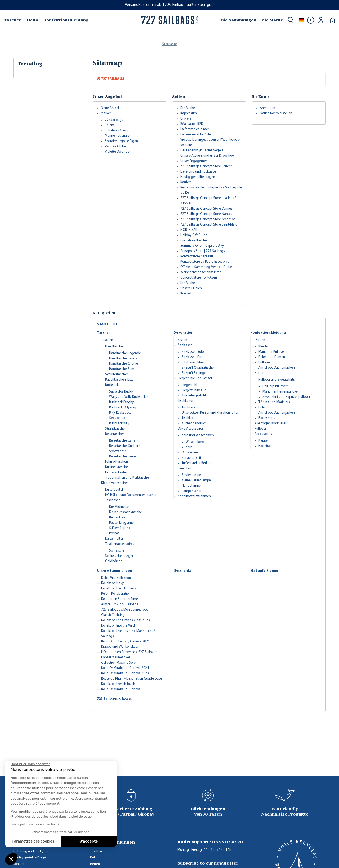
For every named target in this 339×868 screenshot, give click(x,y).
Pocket (114, 533)
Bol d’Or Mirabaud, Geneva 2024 (125, 668)
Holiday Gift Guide (194, 235)
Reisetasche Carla (122, 441)
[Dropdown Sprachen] (301, 20)
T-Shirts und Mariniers (274, 402)
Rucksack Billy (119, 423)
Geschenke (183, 571)
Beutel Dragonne (121, 523)
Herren (259, 373)
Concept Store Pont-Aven (199, 278)
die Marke (272, 20)
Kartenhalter (114, 539)
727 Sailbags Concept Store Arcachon (208, 219)
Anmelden (267, 108)
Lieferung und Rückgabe (198, 172)
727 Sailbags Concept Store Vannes (206, 209)
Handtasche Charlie (124, 364)
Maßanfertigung (264, 571)
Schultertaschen (117, 374)
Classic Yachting (113, 615)
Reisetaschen (115, 434)
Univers (186, 119)
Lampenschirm (193, 491)
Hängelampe (191, 486)
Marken (106, 113)
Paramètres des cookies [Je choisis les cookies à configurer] (33, 841)
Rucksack (112, 385)
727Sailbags (114, 120)
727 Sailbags (111, 79)
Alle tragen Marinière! (270, 423)
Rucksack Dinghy (121, 402)
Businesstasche (117, 467)
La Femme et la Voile (196, 135)
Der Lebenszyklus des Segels (202, 150)
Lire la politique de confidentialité (35, 824)
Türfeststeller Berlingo (198, 463)
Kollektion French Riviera (119, 589)
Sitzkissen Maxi (193, 362)
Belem (110, 125)
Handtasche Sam (122, 369)
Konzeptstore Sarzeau (197, 256)
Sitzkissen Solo (193, 352)
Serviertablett (191, 458)
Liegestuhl (189, 385)
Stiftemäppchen (121, 528)
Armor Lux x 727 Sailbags (120, 604)
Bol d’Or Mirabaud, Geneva (121, 689)
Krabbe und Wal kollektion (120, 647)
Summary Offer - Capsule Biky (202, 246)
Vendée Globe (115, 146)
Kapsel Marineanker (116, 657)
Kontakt (186, 294)
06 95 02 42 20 (228, 842)
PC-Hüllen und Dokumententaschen (131, 495)
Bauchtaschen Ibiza (119, 380)
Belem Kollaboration (116, 594)
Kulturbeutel (114, 490)
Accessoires (263, 434)
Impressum (189, 113)
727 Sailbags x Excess (114, 699)
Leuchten (184, 468)
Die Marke (188, 108)
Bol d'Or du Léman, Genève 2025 (125, 642)
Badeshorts (267, 418)
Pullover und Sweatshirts (277, 380)
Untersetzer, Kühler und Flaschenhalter (210, 413)
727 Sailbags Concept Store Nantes (206, 214)
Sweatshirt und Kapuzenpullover (286, 397)
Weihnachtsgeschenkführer (200, 272)
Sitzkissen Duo (192, 357)
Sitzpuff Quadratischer (198, 368)
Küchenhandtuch (194, 423)
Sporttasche (118, 451)
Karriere (186, 182)
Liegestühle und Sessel (195, 378)
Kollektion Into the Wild (118, 626)
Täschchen (113, 500)
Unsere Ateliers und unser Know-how (208, 156)
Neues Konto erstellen (276, 113)
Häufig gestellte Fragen (198, 177)
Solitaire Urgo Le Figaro (122, 141)
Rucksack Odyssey (123, 407)
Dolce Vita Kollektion (116, 578)
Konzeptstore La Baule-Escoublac (205, 262)
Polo (262, 407)
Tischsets (188, 407)
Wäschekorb (195, 442)
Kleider (264, 347)
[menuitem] (13, 20)
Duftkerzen (190, 453)
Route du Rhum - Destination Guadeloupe (132, 679)
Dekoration (183, 333)
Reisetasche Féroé (122, 457)
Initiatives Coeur (117, 131)
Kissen (182, 340)
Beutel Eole (117, 517)
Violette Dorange (117, 152)
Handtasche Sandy (123, 358)
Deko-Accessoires (191, 429)
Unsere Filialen (191, 288)
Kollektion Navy (112, 583)
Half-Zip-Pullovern (276, 386)
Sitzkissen (185, 345)
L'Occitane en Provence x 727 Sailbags (129, 652)
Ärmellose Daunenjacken (277, 368)
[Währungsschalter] (311, 20)
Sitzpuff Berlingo (194, 373)
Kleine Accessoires (115, 483)
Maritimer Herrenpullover (281, 392)
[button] (11, 859)
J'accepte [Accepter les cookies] (89, 841)
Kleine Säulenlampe (196, 480)
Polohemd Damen (272, 357)
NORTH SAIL (189, 230)
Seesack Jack (119, 418)
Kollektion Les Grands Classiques (126, 620)
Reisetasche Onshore (125, 446)
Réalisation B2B (192, 124)
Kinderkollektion (117, 472)
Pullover (264, 362)
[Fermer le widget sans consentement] (30, 764)
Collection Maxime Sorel (119, 663)
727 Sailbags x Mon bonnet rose (125, 610)
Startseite (108, 324)
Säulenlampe (191, 475)
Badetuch (266, 446)
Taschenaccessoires (120, 544)
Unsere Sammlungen (114, 571)
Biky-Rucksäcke (120, 413)
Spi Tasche (117, 551)
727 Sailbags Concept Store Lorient (206, 166)
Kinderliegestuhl (194, 396)
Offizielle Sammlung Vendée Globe (206, 267)
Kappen (264, 441)
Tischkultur (186, 401)
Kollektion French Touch (118, 684)
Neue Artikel (110, 108)
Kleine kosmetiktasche (126, 512)
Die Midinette (119, 507)
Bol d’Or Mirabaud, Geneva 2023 (125, 673)
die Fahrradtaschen (195, 241)
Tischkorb (189, 418)
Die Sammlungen (238, 20)
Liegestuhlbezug (194, 390)
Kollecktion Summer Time (120, 599)
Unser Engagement (195, 161)
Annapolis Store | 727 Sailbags (203, 251)
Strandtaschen (116, 429)
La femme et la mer (195, 129)
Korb (189, 447)
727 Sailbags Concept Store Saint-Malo (209, 225)
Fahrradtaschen (117, 462)
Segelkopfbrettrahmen (194, 496)
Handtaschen (115, 347)
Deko (94, 858)
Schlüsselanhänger (119, 556)
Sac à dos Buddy (121, 392)
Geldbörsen (114, 561)
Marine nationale (117, 136)
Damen (260, 340)
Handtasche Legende (125, 353)
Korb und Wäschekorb (198, 435)
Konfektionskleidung (268, 333)
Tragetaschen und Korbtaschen (128, 478)
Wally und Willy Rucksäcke (128, 397)
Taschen (104, 333)
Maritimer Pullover (272, 352)
